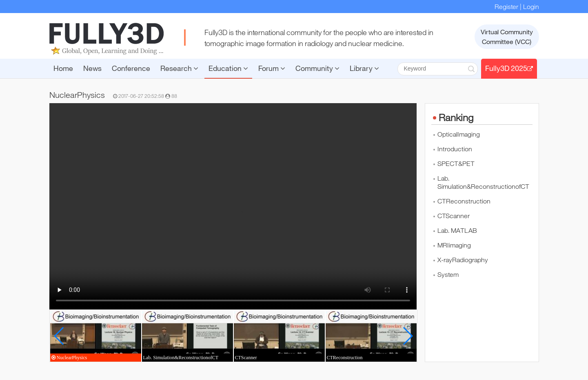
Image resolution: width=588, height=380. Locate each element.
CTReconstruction (464, 201)
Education (228, 68)
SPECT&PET (456, 163)
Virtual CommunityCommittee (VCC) (507, 37)
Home (63, 68)
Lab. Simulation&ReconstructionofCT (483, 182)
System (448, 274)
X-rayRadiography (463, 260)
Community (317, 68)
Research (179, 68)
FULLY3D (107, 39)
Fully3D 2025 (509, 68)
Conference (131, 68)
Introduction (455, 149)
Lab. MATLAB (457, 230)
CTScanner (454, 216)
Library (364, 68)
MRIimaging (454, 245)
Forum (272, 68)
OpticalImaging (459, 134)
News (92, 68)
